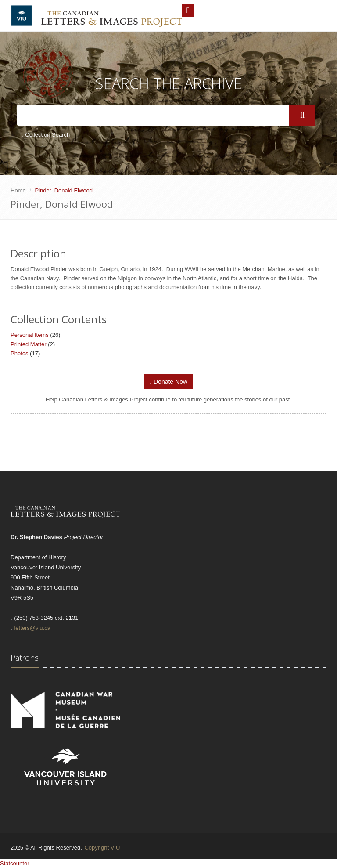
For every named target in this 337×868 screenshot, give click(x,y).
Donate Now (168, 382)
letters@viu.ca (32, 628)
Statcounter (15, 863)
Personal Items (30, 335)
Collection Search (46, 135)
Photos (19, 353)
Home (18, 190)
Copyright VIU (102, 848)
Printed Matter (29, 344)
